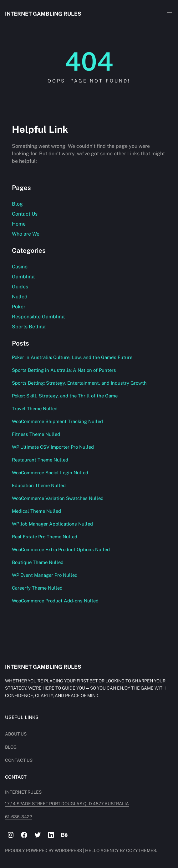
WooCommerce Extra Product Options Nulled (61, 549)
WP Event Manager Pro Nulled (45, 575)
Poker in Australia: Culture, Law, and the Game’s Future (72, 357)
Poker (19, 307)
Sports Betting (29, 327)
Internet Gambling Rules (43, 14)
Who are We (26, 234)
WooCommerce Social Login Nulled (50, 473)
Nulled (20, 297)
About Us (16, 734)
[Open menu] (169, 14)
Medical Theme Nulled (36, 511)
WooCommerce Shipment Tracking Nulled (57, 421)
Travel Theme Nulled (35, 409)
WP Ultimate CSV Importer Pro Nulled (53, 447)
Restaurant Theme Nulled (40, 460)
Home (19, 224)
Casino (20, 267)
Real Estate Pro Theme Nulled (45, 537)
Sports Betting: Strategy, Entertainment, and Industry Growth (79, 383)
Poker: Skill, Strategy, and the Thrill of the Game (65, 396)
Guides (20, 287)
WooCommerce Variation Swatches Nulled (58, 498)
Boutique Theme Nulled (38, 562)
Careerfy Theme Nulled (37, 588)
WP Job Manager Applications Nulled (52, 524)
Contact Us (25, 214)
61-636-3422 (18, 817)
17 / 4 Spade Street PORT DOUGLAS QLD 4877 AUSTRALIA (67, 804)
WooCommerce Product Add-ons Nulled (55, 601)
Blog (17, 204)
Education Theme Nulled (39, 485)
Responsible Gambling (38, 317)
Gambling (23, 277)
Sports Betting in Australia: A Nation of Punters (64, 370)
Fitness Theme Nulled (36, 434)
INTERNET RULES (23, 792)
